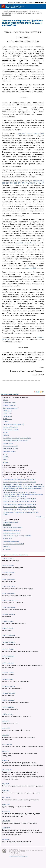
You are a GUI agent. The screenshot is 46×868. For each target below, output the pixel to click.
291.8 (8, 339)
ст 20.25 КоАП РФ (7, 744)
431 (43, 183)
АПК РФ (6, 400)
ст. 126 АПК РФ (6, 821)
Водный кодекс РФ (10, 405)
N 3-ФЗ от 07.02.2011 (7, 628)
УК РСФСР (7, 547)
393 (31, 183)
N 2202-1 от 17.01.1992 (8, 672)
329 (7, 183)
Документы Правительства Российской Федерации (20, 472)
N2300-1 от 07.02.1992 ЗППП (10, 600)
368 (15, 183)
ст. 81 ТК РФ (5, 751)
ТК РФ (5, 454)
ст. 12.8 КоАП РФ (7, 770)
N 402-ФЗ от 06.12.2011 (8, 635)
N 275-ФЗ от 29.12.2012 (8, 593)
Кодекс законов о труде (11, 541)
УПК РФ (6, 462)
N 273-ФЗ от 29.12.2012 (8, 579)
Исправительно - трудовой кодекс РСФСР (17, 536)
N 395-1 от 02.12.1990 (7, 714)
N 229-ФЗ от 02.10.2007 (8, 700)
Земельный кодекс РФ (11, 430)
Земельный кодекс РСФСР (12, 533)
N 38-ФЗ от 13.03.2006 (8, 614)
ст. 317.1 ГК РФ (6, 728)
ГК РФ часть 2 (8, 413)
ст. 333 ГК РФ (5, 721)
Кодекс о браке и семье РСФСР (14, 544)
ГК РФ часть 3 (8, 416)
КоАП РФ (6, 435)
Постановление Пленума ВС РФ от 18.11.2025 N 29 (19, 507)
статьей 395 (31, 268)
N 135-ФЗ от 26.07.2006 (8, 642)
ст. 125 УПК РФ (6, 805)
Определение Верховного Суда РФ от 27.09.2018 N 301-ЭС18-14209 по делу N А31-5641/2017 (22, 13)
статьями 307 (39, 181)
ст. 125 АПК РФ (6, 839)
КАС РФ (6, 432)
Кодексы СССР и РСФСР (11, 520)
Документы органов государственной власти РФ (19, 475)
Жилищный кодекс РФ (11, 427)
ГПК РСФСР (7, 525)
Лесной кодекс (8, 443)
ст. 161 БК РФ (5, 784)
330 (11, 183)
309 (3, 183)
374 (19, 183)
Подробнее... (40, 517)
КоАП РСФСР (7, 538)
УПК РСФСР (7, 549)
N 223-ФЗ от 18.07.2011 (8, 663)
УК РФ (5, 459)
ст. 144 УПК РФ (6, 798)
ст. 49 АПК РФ (6, 828)
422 (39, 183)
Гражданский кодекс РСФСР (13, 528)
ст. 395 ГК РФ (5, 735)
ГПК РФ (6, 422)
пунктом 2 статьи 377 (26, 243)
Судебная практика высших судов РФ (16, 465)
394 (35, 183)
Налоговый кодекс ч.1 (10, 446)
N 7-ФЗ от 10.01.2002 (8, 621)
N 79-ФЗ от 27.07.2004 (8, 586)
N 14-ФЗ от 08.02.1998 (8, 656)
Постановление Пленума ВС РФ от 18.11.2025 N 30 (19, 504)
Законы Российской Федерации (14, 468)
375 (23, 183)
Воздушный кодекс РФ (11, 408)
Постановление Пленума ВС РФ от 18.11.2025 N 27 (19, 510)
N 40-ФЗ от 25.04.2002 (8, 572)
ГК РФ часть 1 (8, 411)
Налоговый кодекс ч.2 (10, 449)
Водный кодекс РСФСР (11, 522)
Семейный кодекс (9, 451)
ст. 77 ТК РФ (5, 791)
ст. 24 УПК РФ (6, 812)
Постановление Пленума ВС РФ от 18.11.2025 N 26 (19, 501)
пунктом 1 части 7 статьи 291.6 (31, 134)
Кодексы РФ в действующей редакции (16, 398)
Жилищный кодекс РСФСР (12, 530)
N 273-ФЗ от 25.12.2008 (8, 607)
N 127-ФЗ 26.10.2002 (7, 679)
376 (27, 183)
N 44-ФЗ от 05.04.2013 (8, 693)
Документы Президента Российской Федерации (19, 470)
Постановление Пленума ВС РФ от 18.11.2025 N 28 (19, 499)
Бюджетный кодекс (10, 403)
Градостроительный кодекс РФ (13, 424)
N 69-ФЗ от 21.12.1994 (8, 566)
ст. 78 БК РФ (5, 761)
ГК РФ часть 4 (8, 419)
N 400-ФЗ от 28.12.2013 (8, 559)
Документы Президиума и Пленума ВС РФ (17, 477)
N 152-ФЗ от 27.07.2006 (8, 686)
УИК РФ (6, 457)
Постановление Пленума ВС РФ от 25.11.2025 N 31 (19, 479)
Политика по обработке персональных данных (18, 856)
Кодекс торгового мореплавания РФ (15, 441)
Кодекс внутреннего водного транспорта (17, 438)
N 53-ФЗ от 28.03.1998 (8, 707)
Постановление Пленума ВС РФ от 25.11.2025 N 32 (19, 482)
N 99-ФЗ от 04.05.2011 (8, 649)
